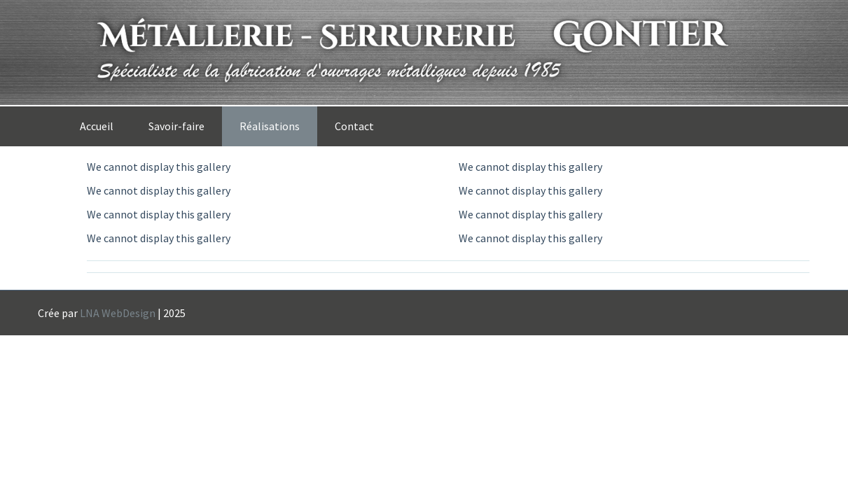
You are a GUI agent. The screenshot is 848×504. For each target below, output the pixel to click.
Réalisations (270, 126)
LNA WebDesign (118, 313)
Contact (354, 126)
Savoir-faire (176, 126)
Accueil (97, 126)
